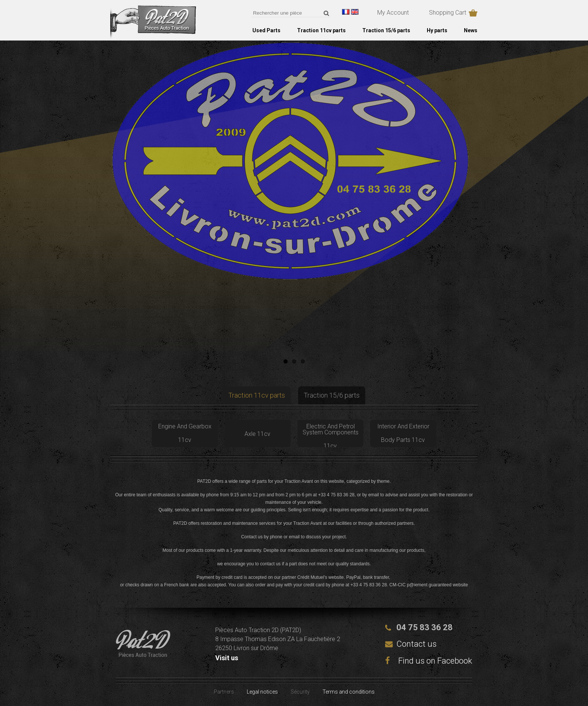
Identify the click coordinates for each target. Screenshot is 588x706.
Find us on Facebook (429, 661)
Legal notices (262, 692)
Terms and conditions (349, 692)
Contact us (416, 644)
